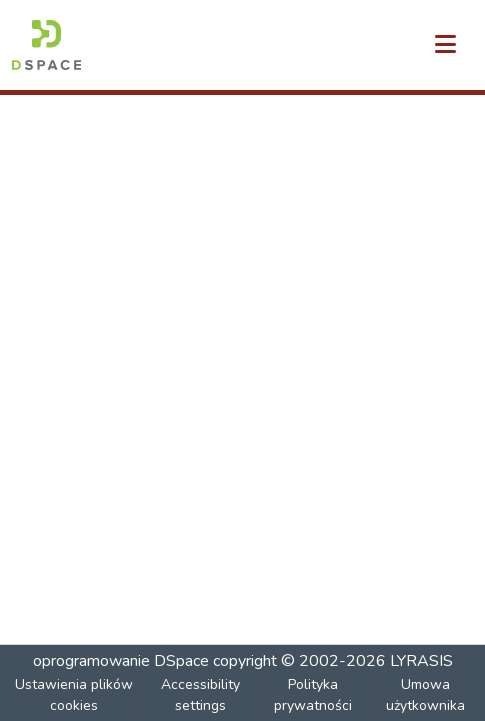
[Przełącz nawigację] (445, 45)
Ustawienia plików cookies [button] (74, 695)
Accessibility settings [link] (200, 695)
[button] (46, 45)
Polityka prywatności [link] (313, 695)
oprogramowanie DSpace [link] (121, 661)
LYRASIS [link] (421, 661)
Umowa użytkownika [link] (425, 695)
